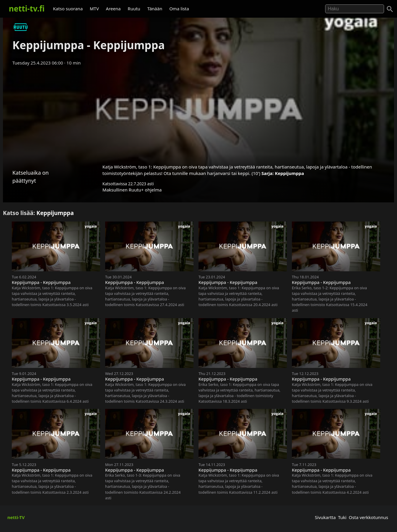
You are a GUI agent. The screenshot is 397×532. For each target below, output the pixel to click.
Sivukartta (325, 517)
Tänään (155, 9)
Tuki (342, 517)
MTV (94, 9)
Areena (113, 9)
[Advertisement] (198, 113)
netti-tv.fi (27, 9)
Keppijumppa (289, 173)
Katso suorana (68, 9)
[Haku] (390, 9)
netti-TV (16, 517)
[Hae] (355, 9)
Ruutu (134, 9)
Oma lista (179, 9)
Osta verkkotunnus (368, 517)
